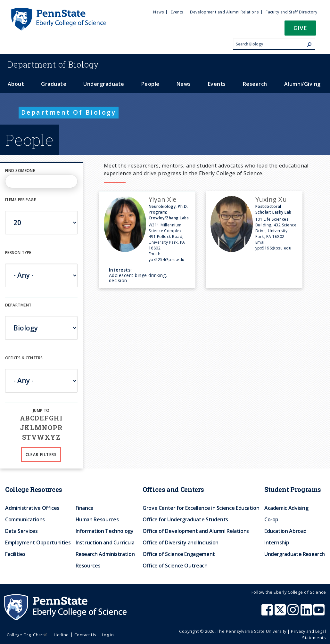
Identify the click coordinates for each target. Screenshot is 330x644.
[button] (300, 30)
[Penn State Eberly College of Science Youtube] (320, 613)
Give (300, 28)
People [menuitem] (150, 84)
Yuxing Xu (271, 199)
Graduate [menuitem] (54, 84)
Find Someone (20, 171)
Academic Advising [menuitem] (286, 508)
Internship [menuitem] (277, 542)
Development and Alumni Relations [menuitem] (224, 12)
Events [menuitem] (177, 12)
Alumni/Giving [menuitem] (302, 84)
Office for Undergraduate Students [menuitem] (185, 519)
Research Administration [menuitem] (105, 554)
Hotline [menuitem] (61, 635)
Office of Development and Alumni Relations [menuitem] (196, 531)
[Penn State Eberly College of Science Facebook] (268, 613)
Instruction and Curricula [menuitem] (105, 542)
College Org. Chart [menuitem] (28, 635)
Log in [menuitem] (108, 635)
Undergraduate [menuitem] (104, 84)
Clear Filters (41, 455)
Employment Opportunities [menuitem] (38, 542)
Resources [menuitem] (88, 566)
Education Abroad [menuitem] (285, 531)
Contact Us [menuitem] (85, 635)
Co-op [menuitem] (271, 519)
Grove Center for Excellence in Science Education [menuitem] (201, 508)
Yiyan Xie (163, 199)
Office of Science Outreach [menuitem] (175, 566)
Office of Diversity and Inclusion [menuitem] (181, 542)
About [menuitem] (16, 84)
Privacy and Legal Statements (308, 634)
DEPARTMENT (18, 305)
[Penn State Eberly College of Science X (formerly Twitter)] (281, 613)
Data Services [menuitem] (21, 531)
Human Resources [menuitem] (97, 519)
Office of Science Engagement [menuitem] (179, 554)
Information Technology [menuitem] (105, 531)
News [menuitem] (158, 12)
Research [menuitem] (255, 84)
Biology (53, 64)
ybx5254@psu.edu (167, 260)
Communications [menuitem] (25, 519)
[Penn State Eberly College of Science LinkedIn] (307, 613)
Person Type (18, 253)
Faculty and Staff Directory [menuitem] (291, 12)
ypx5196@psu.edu (273, 248)
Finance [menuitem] (85, 508)
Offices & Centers (24, 358)
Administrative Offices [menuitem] (32, 508)
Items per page (21, 200)
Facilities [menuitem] (15, 554)
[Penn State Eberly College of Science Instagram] (294, 613)
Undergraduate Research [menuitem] (295, 554)
